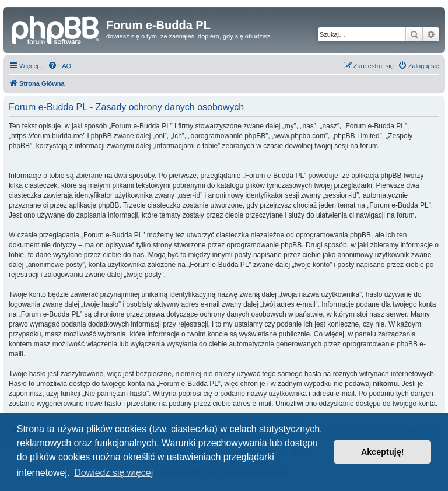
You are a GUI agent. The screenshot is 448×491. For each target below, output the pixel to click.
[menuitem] (60, 66)
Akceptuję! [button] (383, 452)
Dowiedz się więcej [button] (113, 473)
